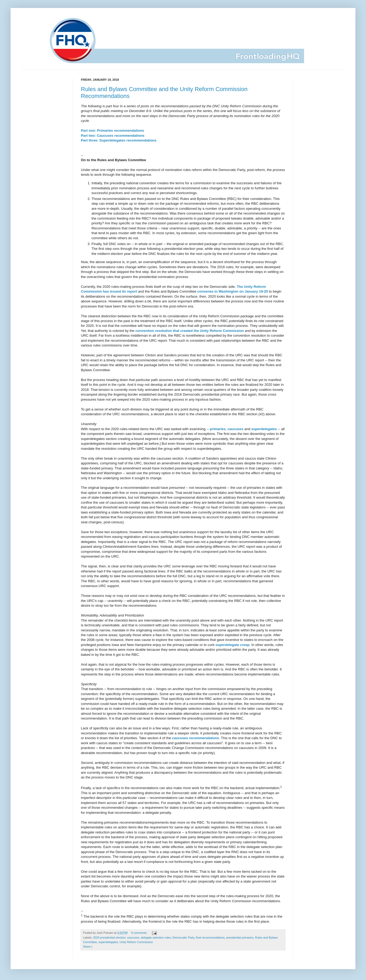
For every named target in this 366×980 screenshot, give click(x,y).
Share (87, 947)
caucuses (236, 429)
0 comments (139, 933)
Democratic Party (183, 938)
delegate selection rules (156, 938)
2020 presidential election (109, 938)
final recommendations (210, 938)
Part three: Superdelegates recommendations (119, 140)
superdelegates (264, 429)
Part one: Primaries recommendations (112, 130)
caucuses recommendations (196, 738)
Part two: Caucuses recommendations (113, 136)
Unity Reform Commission (136, 942)
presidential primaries (240, 938)
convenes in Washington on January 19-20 (233, 291)
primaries (218, 429)
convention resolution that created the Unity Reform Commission (190, 331)
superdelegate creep (232, 645)
